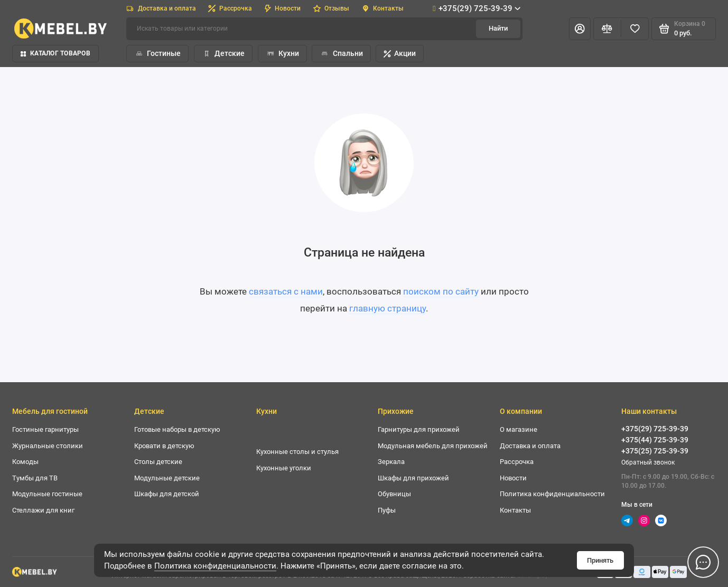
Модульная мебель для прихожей (433, 446)
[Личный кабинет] (580, 29)
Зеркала (391, 462)
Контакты (383, 8)
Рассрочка (230, 8)
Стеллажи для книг (43, 510)
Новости (283, 8)
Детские (223, 54)
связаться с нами (286, 291)
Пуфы (387, 510)
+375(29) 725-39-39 (477, 8)
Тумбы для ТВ (35, 478)
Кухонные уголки (284, 468)
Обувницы (394, 494)
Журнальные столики (48, 446)
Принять (600, 560)
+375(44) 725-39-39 (655, 440)
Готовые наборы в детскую (177, 429)
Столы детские (158, 462)
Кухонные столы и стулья (297, 452)
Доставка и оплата (161, 8)
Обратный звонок (648, 462)
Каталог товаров (55, 53)
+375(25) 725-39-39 (655, 451)
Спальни (341, 54)
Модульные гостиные (47, 494)
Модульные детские (167, 478)
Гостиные (157, 54)
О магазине (519, 429)
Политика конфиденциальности (215, 566)
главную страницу (388, 308)
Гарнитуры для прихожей (419, 429)
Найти (498, 28)
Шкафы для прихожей (413, 478)
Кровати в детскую (164, 446)
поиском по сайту (441, 291)
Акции (400, 53)
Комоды (25, 462)
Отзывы (332, 8)
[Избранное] (635, 29)
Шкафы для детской (167, 494)
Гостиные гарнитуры (45, 429)
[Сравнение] (607, 29)
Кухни (282, 54)
